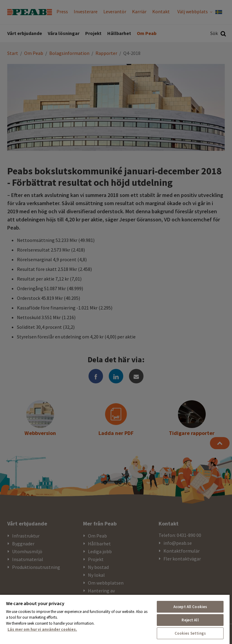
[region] (115, 619)
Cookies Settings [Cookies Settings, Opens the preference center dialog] (190, 633)
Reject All (190, 620)
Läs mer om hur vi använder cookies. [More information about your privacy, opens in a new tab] (42, 629)
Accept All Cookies (190, 607)
